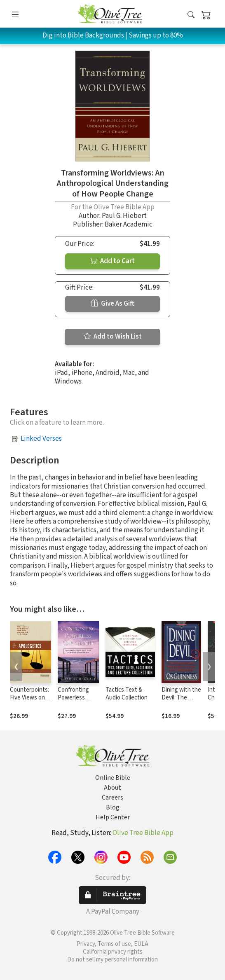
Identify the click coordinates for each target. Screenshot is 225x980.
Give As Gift (113, 304)
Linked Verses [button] (41, 439)
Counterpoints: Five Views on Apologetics (29, 698)
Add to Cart (112, 261)
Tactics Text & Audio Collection (127, 694)
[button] (191, 15)
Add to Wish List (113, 337)
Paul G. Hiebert (124, 216)
